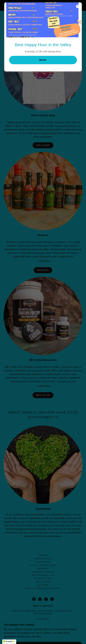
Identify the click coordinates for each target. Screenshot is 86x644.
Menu (43, 60)
